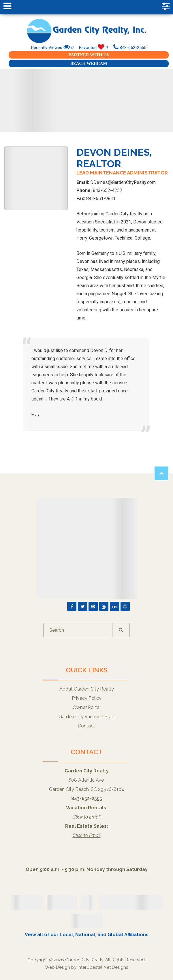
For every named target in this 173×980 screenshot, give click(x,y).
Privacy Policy (87, 698)
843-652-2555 (130, 48)
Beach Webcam (89, 63)
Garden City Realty (86, 31)
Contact (86, 726)
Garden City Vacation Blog (86, 717)
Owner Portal (87, 707)
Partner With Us (89, 55)
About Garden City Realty (87, 689)
